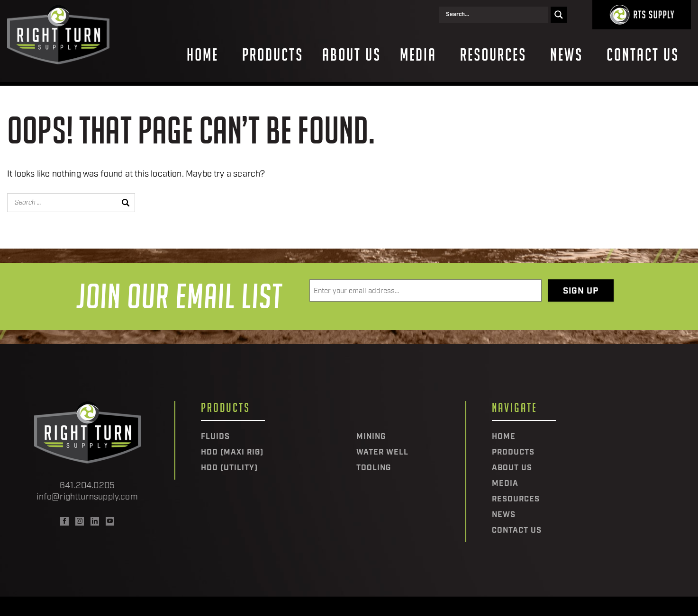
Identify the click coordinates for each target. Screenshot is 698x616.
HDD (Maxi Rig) (232, 453)
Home (203, 55)
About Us (352, 55)
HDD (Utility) (229, 468)
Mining (371, 437)
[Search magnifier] (559, 15)
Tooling (374, 468)
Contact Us (643, 55)
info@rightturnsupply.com (87, 497)
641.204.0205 (87, 486)
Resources (493, 55)
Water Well (382, 453)
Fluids (215, 437)
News (567, 55)
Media (418, 55)
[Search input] (496, 15)
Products (273, 55)
